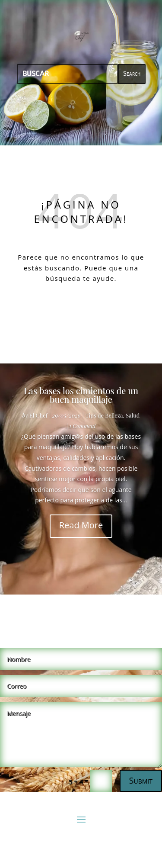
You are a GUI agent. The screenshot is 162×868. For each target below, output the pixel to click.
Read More (81, 525)
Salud (133, 415)
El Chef (38, 415)
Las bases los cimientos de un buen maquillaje (81, 395)
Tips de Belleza (104, 415)
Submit (141, 780)
